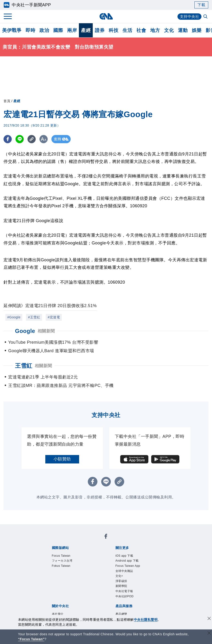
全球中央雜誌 (124, 571)
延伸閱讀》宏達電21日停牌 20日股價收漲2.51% (50, 306)
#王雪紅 (34, 317)
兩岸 (72, 30)
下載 (201, 5)
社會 (141, 30)
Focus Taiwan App (128, 566)
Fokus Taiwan (61, 566)
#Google (14, 317)
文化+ (119, 576)
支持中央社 (190, 17)
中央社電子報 (124, 591)
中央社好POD (125, 596)
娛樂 (197, 30)
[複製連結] (32, 139)
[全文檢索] (206, 17)
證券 (100, 30)
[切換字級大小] (44, 139)
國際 (58, 30)
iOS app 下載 (124, 556)
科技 (114, 30)
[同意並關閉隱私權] (209, 619)
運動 (183, 30)
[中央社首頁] (106, 16)
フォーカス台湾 (62, 561)
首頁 (7, 101)
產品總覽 (121, 614)
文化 (169, 30)
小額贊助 (62, 459)
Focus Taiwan (61, 556)
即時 (30, 30)
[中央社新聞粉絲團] (106, 537)
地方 (155, 30)
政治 (44, 30)
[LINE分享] (20, 139)
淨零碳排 (121, 581)
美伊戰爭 (12, 30)
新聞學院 (121, 586)
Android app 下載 (127, 561)
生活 (127, 30)
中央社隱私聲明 (146, 620)
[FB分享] (8, 139)
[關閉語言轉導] (209, 634)
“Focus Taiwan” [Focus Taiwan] (31, 639)
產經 (86, 30)
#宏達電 (54, 317)
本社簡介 (58, 614)
